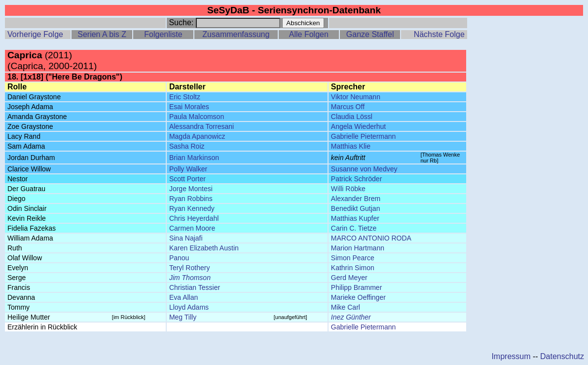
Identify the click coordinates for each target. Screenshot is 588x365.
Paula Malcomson (197, 117)
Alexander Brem (356, 199)
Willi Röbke (348, 189)
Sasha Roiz (187, 146)
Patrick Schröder (356, 179)
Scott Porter (187, 179)
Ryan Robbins (191, 199)
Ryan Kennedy (192, 208)
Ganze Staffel (370, 34)
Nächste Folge (439, 34)
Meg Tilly (183, 317)
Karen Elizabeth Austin (204, 248)
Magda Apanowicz (197, 136)
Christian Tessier (195, 287)
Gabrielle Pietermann (364, 136)
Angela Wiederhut (358, 126)
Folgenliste (163, 34)
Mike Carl (346, 307)
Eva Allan (184, 297)
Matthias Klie (351, 146)
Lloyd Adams (189, 307)
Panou (179, 258)
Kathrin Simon (353, 268)
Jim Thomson (190, 278)
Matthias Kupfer (355, 218)
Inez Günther (351, 317)
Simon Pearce (353, 258)
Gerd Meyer (349, 278)
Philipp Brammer (356, 287)
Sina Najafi (186, 238)
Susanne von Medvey (364, 169)
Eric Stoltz (185, 97)
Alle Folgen (309, 34)
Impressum (511, 356)
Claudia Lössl (352, 117)
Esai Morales (189, 107)
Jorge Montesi (191, 189)
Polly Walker (188, 169)
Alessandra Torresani (202, 126)
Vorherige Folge (35, 34)
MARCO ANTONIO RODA (371, 238)
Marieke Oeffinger (358, 297)
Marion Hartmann (358, 248)
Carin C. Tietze (354, 228)
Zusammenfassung (236, 34)
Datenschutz (562, 356)
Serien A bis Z (102, 34)
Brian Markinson (194, 158)
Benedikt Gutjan (356, 208)
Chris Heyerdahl (194, 218)
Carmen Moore (192, 228)
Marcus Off (348, 107)
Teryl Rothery (189, 268)
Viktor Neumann (356, 97)
